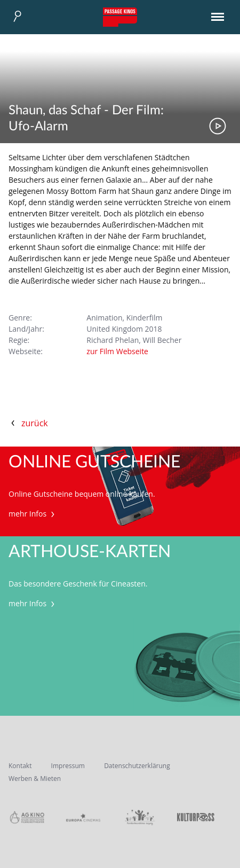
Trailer (218, 126)
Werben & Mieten (35, 779)
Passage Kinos (120, 17)
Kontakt (20, 766)
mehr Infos (33, 514)
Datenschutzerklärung (137, 766)
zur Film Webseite (117, 351)
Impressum (68, 766)
